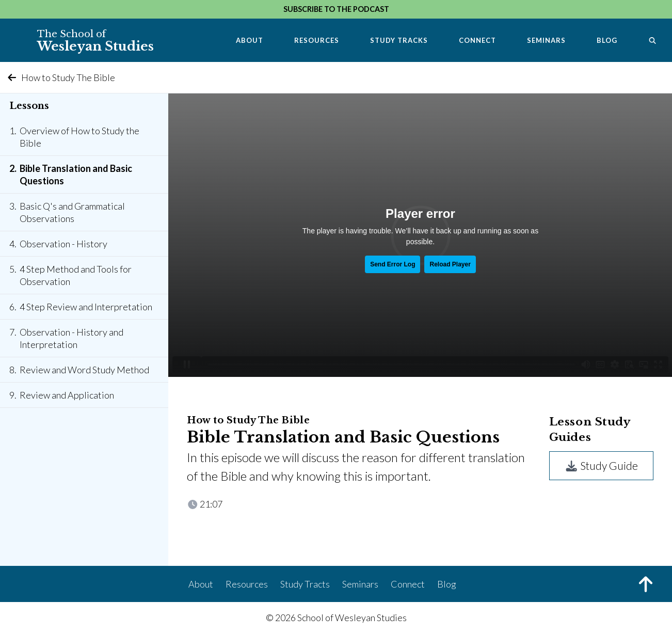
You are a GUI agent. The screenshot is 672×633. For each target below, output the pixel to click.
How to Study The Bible (61, 77)
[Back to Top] (646, 585)
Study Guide (601, 465)
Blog (607, 40)
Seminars (546, 40)
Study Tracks (399, 40)
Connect (477, 40)
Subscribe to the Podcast (336, 9)
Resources (317, 40)
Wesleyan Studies (95, 41)
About (250, 40)
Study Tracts (305, 584)
